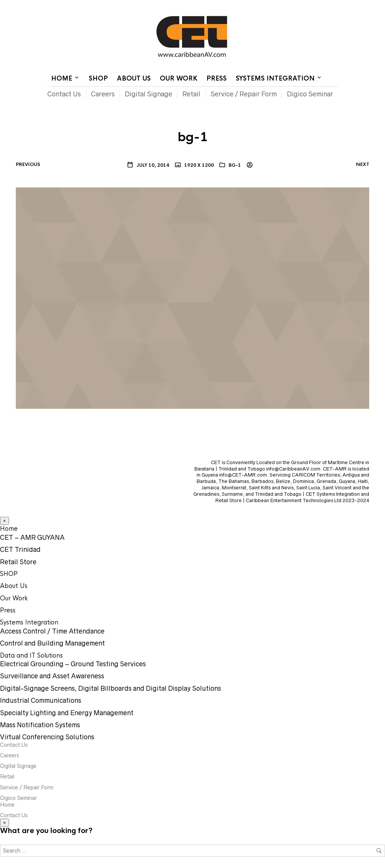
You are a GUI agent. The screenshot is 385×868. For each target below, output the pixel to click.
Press (217, 78)
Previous (28, 164)
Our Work (179, 78)
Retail (191, 94)
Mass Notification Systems (40, 725)
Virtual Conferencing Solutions (47, 737)
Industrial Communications (41, 700)
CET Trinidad (20, 550)
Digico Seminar (310, 94)
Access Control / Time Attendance (52, 631)
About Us (134, 78)
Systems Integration (275, 78)
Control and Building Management (52, 643)
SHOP (98, 78)
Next (363, 164)
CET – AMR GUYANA (32, 538)
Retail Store (18, 562)
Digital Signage (149, 94)
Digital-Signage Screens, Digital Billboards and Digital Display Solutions (111, 688)
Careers (103, 94)
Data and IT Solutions (31, 656)
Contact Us (274, 6)
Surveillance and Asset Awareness (52, 676)
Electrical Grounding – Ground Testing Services (73, 664)
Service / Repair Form (244, 94)
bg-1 (235, 165)
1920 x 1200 (199, 165)
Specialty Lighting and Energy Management (67, 713)
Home (246, 6)
